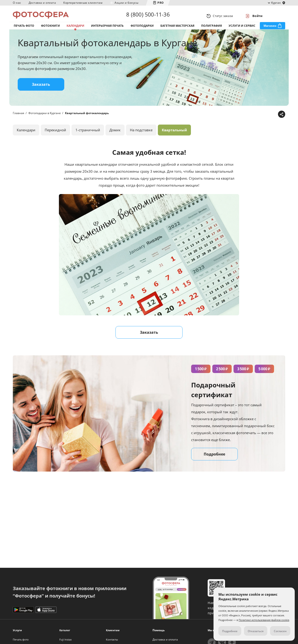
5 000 (264, 376)
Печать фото (24, 30)
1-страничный (88, 137)
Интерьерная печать (107, 30)
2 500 (222, 376)
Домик (115, 137)
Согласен (280, 631)
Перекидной (55, 137)
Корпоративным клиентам (83, 3)
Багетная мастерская (177, 30)
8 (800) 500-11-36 (148, 16)
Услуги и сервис (242, 30)
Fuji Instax (66, 639)
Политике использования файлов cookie (264, 620)
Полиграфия (212, 30)
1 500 (201, 376)
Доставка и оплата (42, 3)
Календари (75, 30)
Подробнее (214, 461)
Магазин (270, 30)
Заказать (41, 91)
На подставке (141, 137)
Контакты (112, 639)
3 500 (243, 376)
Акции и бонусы (126, 3)
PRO (161, 3)
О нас (17, 3)
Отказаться (256, 631)
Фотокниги (50, 30)
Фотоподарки (142, 30)
